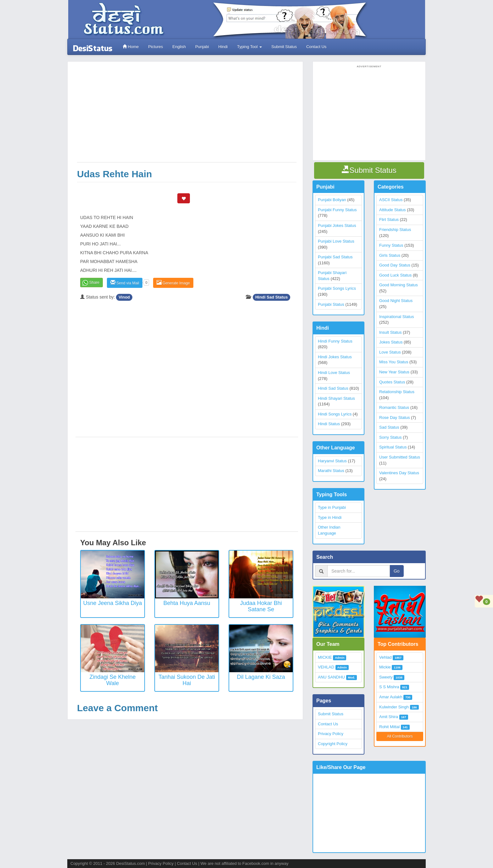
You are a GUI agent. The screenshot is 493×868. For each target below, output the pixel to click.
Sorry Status (391, 437)
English (179, 47)
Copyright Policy (333, 744)
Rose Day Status (395, 418)
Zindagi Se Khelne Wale (112, 680)
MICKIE (325, 657)
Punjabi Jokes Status (337, 225)
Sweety (386, 677)
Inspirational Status (397, 317)
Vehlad (385, 657)
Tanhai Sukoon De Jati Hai (187, 680)
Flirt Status (389, 220)
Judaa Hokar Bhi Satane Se (261, 606)
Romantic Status (394, 407)
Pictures (155, 47)
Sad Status (389, 427)
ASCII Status (391, 200)
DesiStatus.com (130, 863)
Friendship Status (395, 230)
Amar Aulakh (391, 697)
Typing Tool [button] (249, 47)
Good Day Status (395, 265)
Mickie (385, 667)
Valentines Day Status (399, 473)
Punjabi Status (331, 304)
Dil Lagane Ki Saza (261, 677)
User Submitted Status (400, 457)
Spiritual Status (393, 447)
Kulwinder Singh (394, 707)
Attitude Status (393, 210)
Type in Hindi (330, 517)
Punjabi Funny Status (337, 210)
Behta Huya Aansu (187, 603)
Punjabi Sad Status (335, 257)
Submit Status (284, 47)
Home (131, 47)
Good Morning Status (399, 285)
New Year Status (394, 372)
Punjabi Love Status (336, 241)
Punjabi (202, 47)
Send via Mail (125, 283)
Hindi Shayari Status (336, 398)
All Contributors (400, 736)
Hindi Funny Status (335, 341)
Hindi (223, 47)
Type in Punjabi (332, 507)
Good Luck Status (395, 275)
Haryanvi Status (332, 461)
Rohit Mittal (389, 727)
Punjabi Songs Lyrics (337, 288)
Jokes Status (391, 342)
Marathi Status (331, 471)
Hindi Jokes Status (335, 357)
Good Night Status (396, 301)
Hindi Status (329, 424)
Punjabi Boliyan (332, 200)
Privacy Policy (331, 734)
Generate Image (173, 283)
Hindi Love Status (334, 373)
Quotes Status (392, 382)
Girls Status (390, 255)
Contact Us (316, 47)
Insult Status (391, 332)
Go (397, 571)
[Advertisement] (187, 115)
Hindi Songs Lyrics (335, 414)
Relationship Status (397, 392)
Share (94, 283)
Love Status (390, 352)
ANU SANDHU (331, 677)
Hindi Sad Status (271, 297)
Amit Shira (389, 717)
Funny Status (391, 245)
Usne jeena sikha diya (112, 603)
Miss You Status (394, 362)
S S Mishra (389, 687)
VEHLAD (326, 667)
